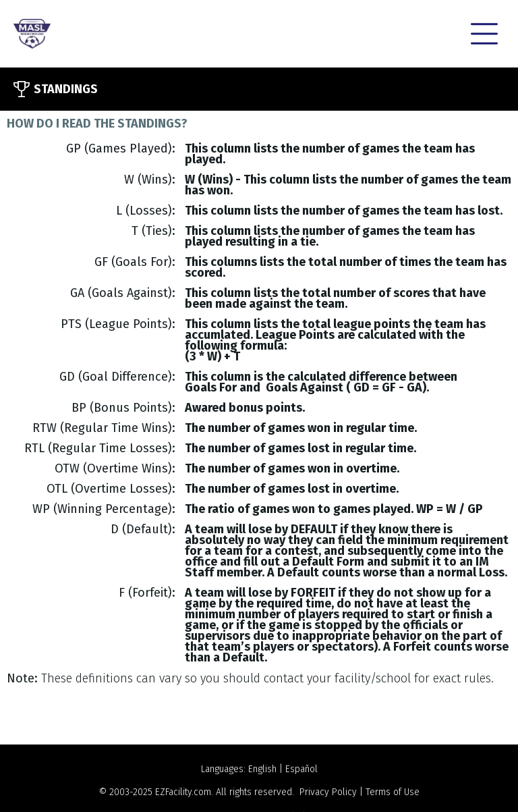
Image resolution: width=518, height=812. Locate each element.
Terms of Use (393, 792)
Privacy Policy (328, 792)
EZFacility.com (183, 792)
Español (301, 769)
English (262, 769)
